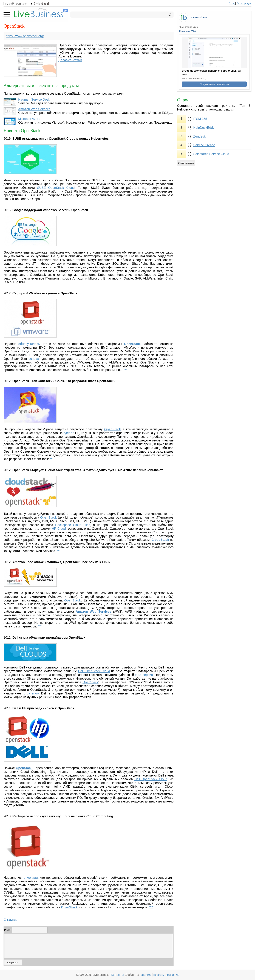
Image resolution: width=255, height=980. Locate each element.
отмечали (31, 878)
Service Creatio (204, 145)
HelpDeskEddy (204, 128)
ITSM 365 (200, 119)
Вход (232, 3)
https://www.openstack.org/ (25, 36)
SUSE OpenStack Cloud (56, 188)
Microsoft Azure (29, 119)
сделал (69, 433)
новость (159, 975)
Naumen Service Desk (34, 100)
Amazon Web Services (34, 109)
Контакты (117, 975)
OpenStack (90, 682)
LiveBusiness (199, 18)
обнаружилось (29, 344)
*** (125, 370)
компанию (173, 975)
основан (35, 359)
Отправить (186, 163)
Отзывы (11, 919)
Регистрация (244, 3)
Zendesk (199, 136)
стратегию (31, 693)
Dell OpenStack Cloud (94, 671)
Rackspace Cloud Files (73, 525)
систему (146, 975)
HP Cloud (59, 529)
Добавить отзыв (70, 60)
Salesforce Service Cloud (211, 154)
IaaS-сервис (144, 675)
